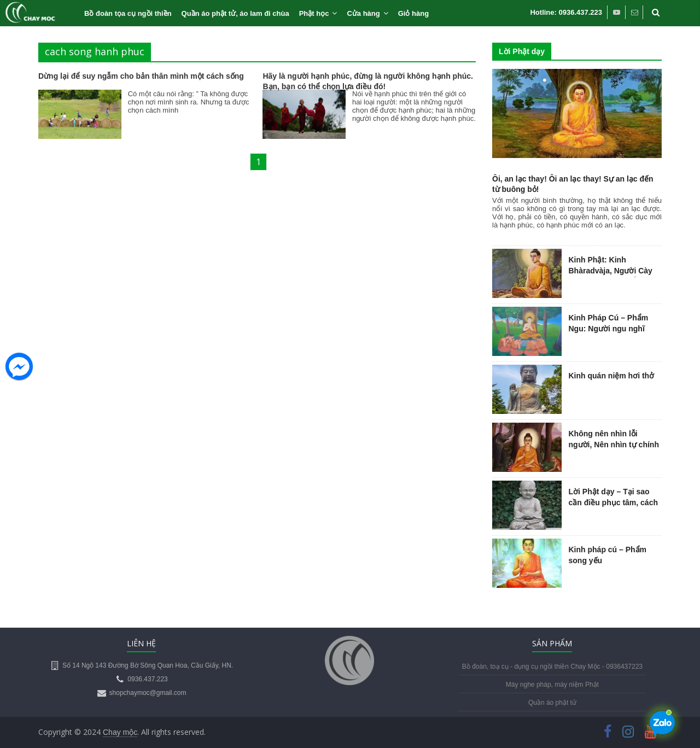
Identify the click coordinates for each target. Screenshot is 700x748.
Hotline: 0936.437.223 (566, 12)
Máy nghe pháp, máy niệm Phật (552, 685)
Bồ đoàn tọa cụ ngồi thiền (128, 13)
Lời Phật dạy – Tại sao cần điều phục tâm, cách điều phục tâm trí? (613, 502)
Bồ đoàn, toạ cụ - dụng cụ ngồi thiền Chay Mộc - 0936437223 (552, 667)
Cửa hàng (363, 13)
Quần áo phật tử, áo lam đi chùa (235, 13)
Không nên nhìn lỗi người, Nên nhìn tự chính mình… (614, 444)
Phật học (314, 13)
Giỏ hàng (413, 13)
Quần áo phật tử (552, 703)
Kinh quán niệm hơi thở (612, 376)
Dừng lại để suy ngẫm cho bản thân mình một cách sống (141, 76)
